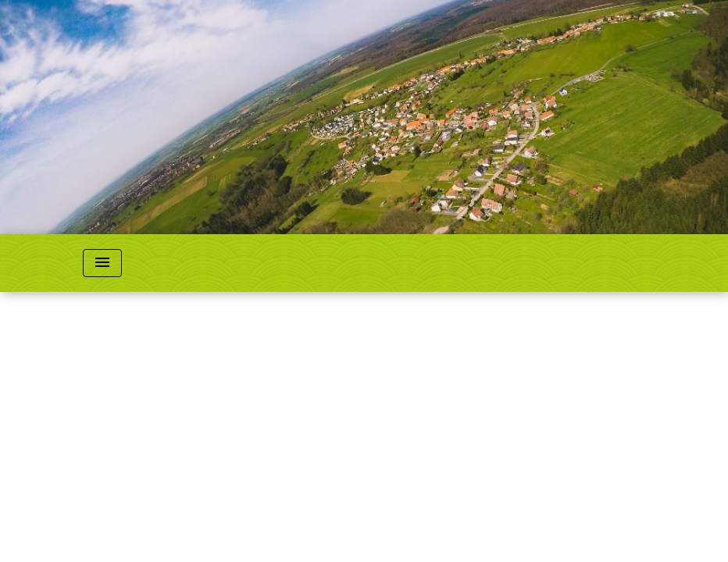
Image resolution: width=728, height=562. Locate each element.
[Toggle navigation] (102, 263)
